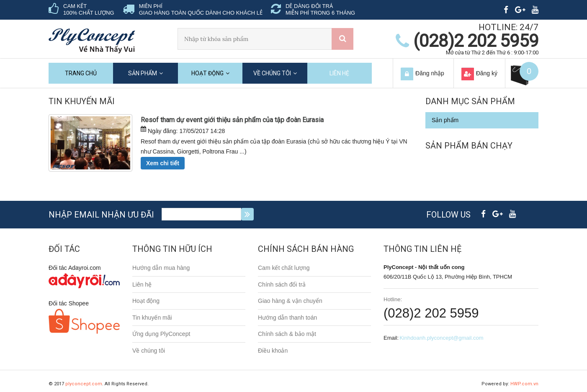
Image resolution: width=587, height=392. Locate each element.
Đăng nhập (430, 73)
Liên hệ (339, 73)
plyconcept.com (84, 384)
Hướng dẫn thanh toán (287, 318)
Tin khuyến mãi (152, 318)
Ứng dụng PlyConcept (161, 334)
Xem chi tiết (163, 163)
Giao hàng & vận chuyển (290, 301)
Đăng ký (487, 73)
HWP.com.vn (524, 384)
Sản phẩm (143, 73)
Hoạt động (207, 73)
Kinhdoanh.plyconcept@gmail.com (441, 338)
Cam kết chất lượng (284, 268)
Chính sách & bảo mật (287, 334)
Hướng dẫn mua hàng (161, 268)
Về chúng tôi (272, 73)
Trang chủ (81, 73)
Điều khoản (273, 351)
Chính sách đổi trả (282, 284)
